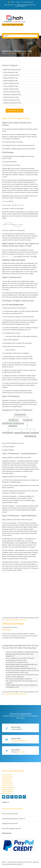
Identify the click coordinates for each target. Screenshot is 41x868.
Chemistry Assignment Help (11, 75)
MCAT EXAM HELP (8, 791)
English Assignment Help (11, 81)
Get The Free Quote (27, 2)
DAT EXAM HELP (7, 793)
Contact (18, 2)
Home (4, 53)
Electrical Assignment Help (11, 97)
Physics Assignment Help (11, 72)
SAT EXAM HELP (7, 775)
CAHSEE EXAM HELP (9, 787)
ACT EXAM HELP (7, 779)
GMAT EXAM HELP (8, 789)
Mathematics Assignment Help (12, 70)
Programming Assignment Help (12, 103)
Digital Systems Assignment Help (18, 53)
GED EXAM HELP (7, 783)
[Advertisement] (20, 595)
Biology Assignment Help (11, 78)
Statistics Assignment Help (11, 89)
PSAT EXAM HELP (7, 777)
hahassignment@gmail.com (28, 5)
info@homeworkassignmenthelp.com (13, 809)
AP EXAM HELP (7, 781)
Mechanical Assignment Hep (12, 100)
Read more (7, 630)
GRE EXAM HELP (7, 785)
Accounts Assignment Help (11, 83)
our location (22, 752)
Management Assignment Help (12, 94)
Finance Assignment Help (11, 86)
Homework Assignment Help (12, 864)
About (13, 2)
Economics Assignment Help (12, 92)
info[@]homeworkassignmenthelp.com (16, 620)
